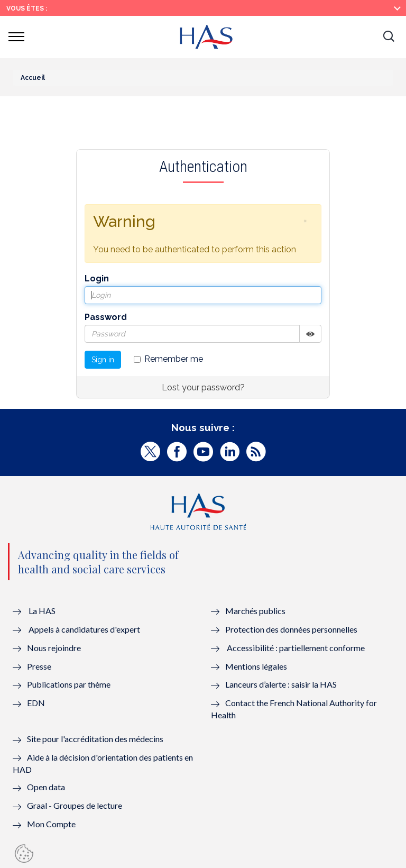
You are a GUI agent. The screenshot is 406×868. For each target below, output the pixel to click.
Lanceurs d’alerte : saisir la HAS (281, 684)
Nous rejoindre (54, 648)
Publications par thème (69, 684)
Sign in (103, 360)
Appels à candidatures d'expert (84, 629)
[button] (389, 37)
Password (106, 317)
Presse (39, 666)
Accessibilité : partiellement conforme (296, 648)
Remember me (168, 359)
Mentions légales (256, 666)
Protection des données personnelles (291, 629)
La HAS (42, 611)
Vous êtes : (27, 8)
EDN (36, 703)
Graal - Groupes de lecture (75, 805)
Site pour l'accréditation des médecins (95, 739)
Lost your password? (203, 387)
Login (97, 278)
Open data (46, 787)
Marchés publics (256, 611)
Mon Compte (51, 824)
